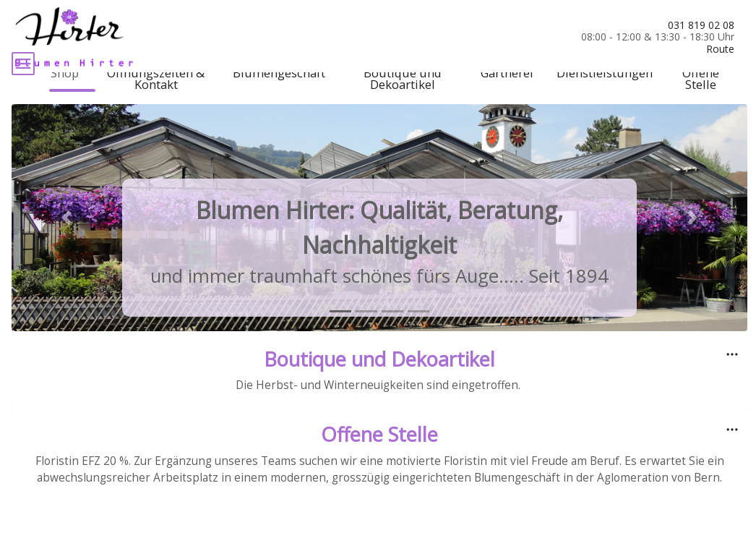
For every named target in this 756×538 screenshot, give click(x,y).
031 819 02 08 (701, 25)
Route (720, 49)
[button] (67, 248)
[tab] (340, 342)
